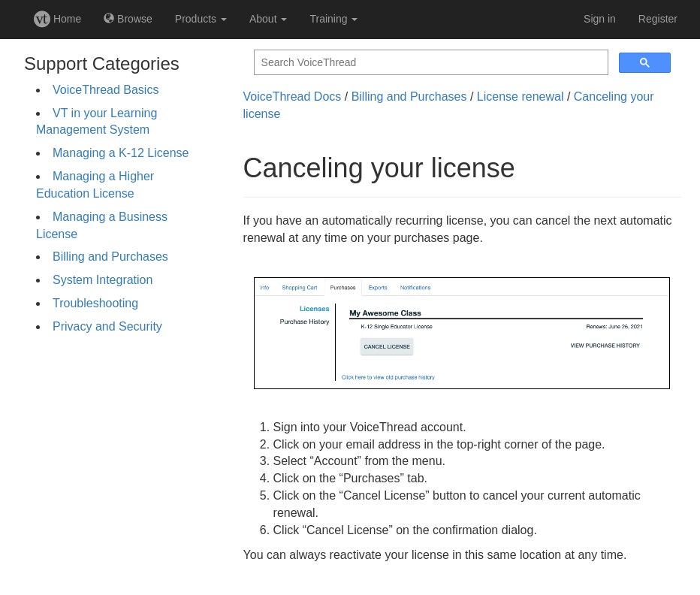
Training (333, 19)
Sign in (600, 19)
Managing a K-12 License (121, 153)
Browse (128, 19)
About (268, 19)
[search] (430, 63)
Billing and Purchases (110, 257)
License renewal (520, 97)
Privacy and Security (107, 326)
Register (658, 19)
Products (201, 19)
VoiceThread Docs (293, 97)
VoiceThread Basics (106, 90)
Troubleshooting (95, 303)
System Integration (103, 280)
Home (57, 19)
